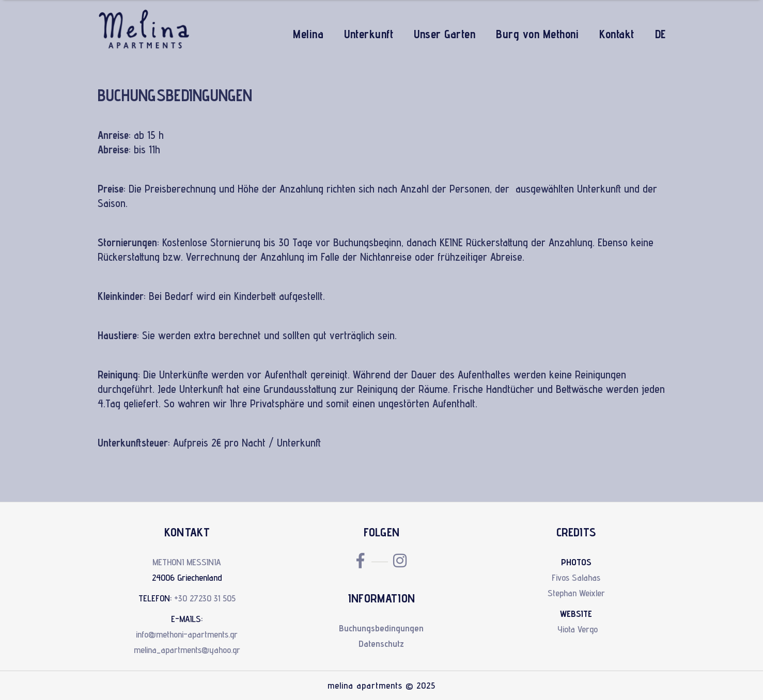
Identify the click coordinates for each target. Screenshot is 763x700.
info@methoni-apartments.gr (187, 634)
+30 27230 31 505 (205, 598)
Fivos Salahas (576, 577)
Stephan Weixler (576, 593)
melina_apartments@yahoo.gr (187, 650)
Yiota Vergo (578, 629)
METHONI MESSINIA (187, 562)
